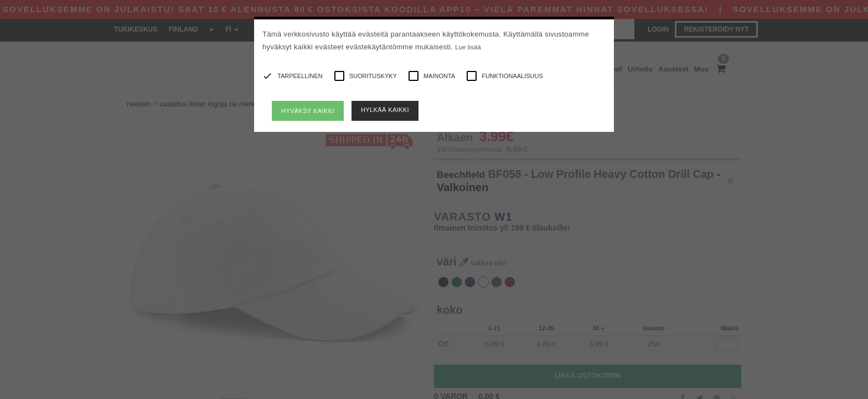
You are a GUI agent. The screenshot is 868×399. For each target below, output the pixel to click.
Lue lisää (468, 47)
